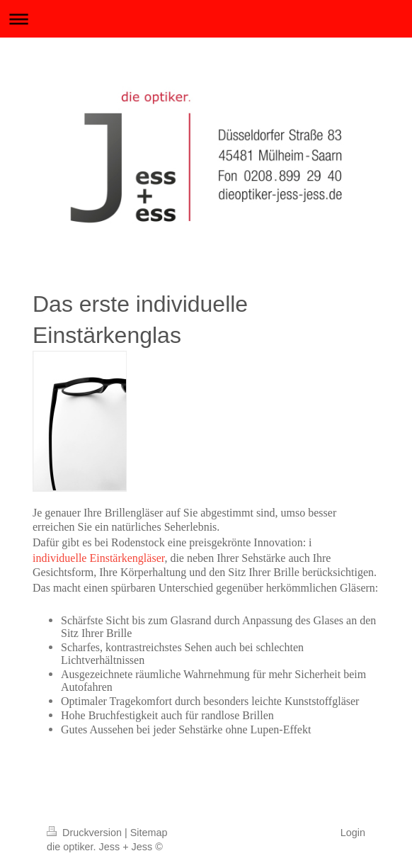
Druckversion (86, 833)
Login (353, 833)
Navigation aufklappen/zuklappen (206, 19)
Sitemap (149, 833)
